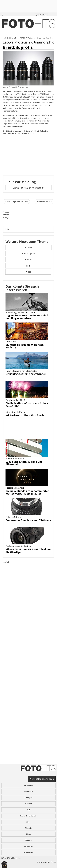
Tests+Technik (29, 852)
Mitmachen (28, 846)
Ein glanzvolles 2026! (15, 400)
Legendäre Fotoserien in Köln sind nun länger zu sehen (27, 317)
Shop (28, 822)
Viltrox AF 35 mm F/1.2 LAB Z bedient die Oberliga (28, 551)
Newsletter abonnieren (42, 779)
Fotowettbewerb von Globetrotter (21, 371)
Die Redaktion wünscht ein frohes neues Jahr (27, 404)
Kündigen (28, 798)
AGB (29, 810)
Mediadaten (28, 785)
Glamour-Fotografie (15, 459)
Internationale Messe (15, 412)
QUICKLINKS (41, 15)
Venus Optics (28, 254)
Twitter (8, 229)
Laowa (28, 248)
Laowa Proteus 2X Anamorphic (29, 188)
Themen (29, 840)
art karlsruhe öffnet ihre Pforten (26, 415)
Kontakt (29, 804)
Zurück (6, 562)
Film (28, 266)
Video (28, 272)
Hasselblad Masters (15, 488)
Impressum (28, 791)
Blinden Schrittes (44, 202)
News (29, 834)
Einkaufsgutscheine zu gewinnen (26, 374)
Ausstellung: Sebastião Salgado (20, 312)
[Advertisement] (28, 670)
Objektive (49, 38)
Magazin (28, 828)
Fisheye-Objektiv (13, 517)
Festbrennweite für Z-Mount (19, 546)
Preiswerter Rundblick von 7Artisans (28, 520)
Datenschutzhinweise (29, 816)
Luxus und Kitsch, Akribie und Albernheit (24, 463)
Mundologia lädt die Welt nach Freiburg (25, 346)
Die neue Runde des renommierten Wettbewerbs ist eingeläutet (27, 492)
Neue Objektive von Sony (16, 202)
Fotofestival (11, 342)
